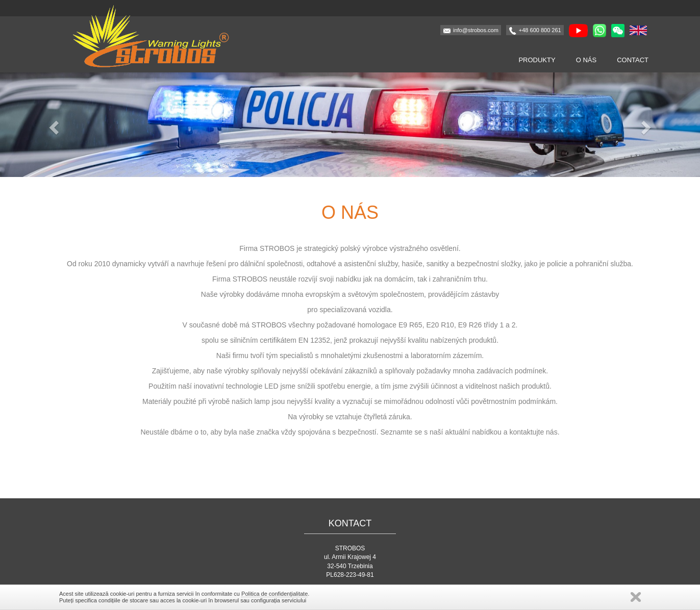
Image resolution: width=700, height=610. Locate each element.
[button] (53, 125)
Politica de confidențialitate (274, 594)
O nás (586, 60)
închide (636, 597)
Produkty (537, 60)
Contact (633, 60)
